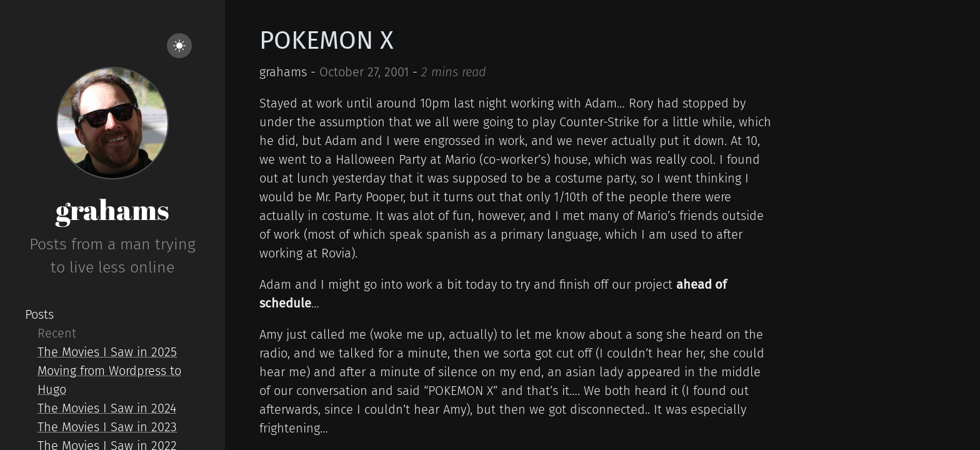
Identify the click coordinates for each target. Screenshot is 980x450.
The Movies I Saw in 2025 (107, 352)
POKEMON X (327, 41)
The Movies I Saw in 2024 (107, 408)
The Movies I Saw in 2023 (107, 427)
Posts (39, 314)
